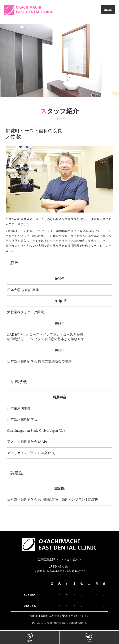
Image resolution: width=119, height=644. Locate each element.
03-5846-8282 (76, 571)
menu (108, 10)
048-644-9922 (56, 571)
